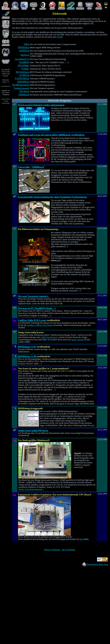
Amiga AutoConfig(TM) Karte (33, 431)
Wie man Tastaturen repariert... (34, 296)
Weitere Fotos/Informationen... (31, 489)
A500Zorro (24, 51)
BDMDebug (24, 47)
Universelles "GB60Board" (31, 167)
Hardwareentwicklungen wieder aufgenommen (41, 105)
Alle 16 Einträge (68, 550)
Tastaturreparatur (21, 88)
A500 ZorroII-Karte (49, 337)
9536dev (25, 69)
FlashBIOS (24, 62)
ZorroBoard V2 (22, 59)
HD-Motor (24, 91)
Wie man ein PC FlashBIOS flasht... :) (37, 308)
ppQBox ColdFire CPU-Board (40, 325)
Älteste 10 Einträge (52, 550)
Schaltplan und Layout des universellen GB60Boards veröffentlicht (51, 135)
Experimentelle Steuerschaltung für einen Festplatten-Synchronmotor (53, 197)
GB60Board (24, 95)
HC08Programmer (21, 85)
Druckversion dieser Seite (98, 564)
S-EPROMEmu (22, 79)
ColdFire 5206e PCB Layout (32, 320)
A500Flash (24, 75)
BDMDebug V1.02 (27, 347)
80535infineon (23, 72)
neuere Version (78, 340)
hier (93, 425)
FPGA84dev (24, 66)
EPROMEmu (23, 82)
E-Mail (60, 37)
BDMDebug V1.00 (27, 356)
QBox (27, 44)
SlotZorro (25, 55)
